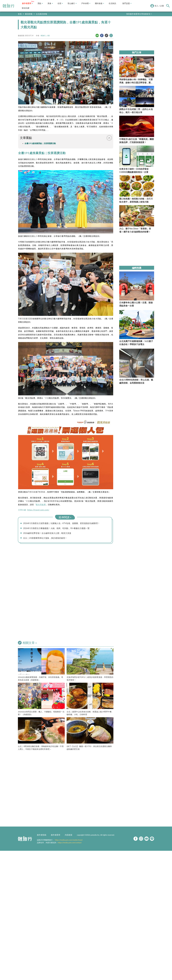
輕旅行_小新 (45, 36)
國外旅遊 (99, 3)
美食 (50, 3)
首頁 (20, 14)
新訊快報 (29, 14)
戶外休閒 (86, 3)
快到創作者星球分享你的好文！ (139, 14)
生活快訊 (112, 3)
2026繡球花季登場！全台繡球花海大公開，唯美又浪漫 (49, 534)
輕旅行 (8, 6)
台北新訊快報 (41, 14)
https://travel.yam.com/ (38, 510)
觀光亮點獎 (41, 504)
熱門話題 (127, 3)
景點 (40, 3)
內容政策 (69, 836)
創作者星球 (27, 3)
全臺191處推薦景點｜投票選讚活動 (40, 143)
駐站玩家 (26, 8)
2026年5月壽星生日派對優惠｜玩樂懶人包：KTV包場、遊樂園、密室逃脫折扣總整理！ (64, 523)
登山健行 (72, 3)
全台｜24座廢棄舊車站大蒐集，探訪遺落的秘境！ (46, 539)
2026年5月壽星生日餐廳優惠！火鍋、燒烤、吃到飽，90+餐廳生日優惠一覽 (58, 528)
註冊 (162, 6)
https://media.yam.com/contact (70, 843)
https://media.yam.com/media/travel (69, 841)
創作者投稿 (42, 836)
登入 (156, 6)
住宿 (60, 3)
